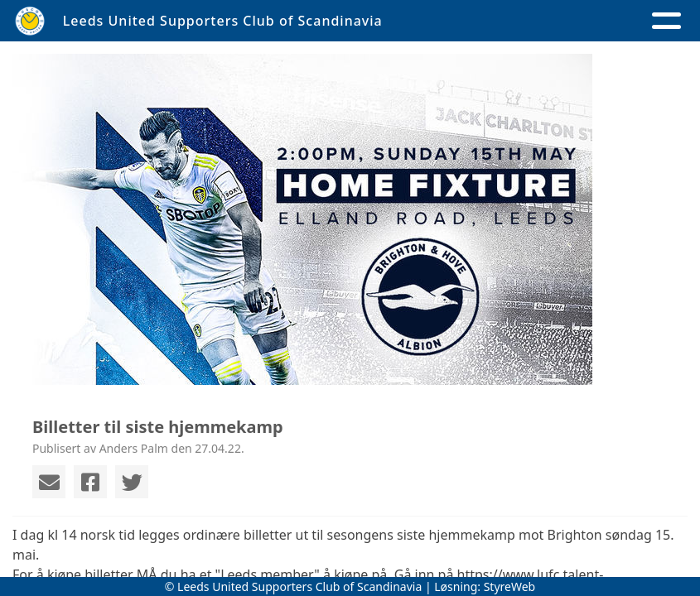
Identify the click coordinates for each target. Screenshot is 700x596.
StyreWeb (510, 586)
